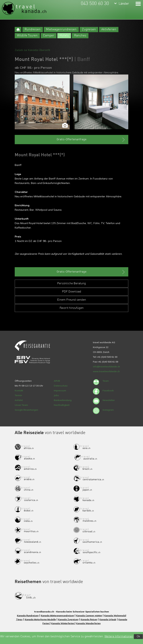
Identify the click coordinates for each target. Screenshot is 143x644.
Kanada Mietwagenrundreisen (57, 615)
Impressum (60, 390)
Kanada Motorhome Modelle (40, 619)
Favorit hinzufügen (72, 308)
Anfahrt (19, 400)
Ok (138, 637)
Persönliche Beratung (71, 284)
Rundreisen (33, 29)
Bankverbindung (63, 400)
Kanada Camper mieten (89, 615)
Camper (49, 36)
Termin (18, 395)
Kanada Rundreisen (28, 615)
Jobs (56, 395)
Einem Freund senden (72, 300)
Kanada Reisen (89, 619)
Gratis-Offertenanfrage (91, 140)
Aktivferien (109, 29)
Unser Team (21, 405)
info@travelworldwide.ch (106, 367)
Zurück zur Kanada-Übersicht (32, 50)
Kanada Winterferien (63, 623)
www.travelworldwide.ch (106, 371)
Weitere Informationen (119, 637)
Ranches (80, 36)
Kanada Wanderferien (88, 623)
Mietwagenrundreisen (61, 29)
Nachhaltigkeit (62, 405)
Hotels (64, 36)
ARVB (57, 381)
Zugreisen (89, 29)
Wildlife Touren (27, 36)
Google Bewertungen (26, 410)
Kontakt (19, 390)
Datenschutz (61, 386)
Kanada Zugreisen (68, 619)
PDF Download (72, 292)
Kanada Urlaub (108, 619)
